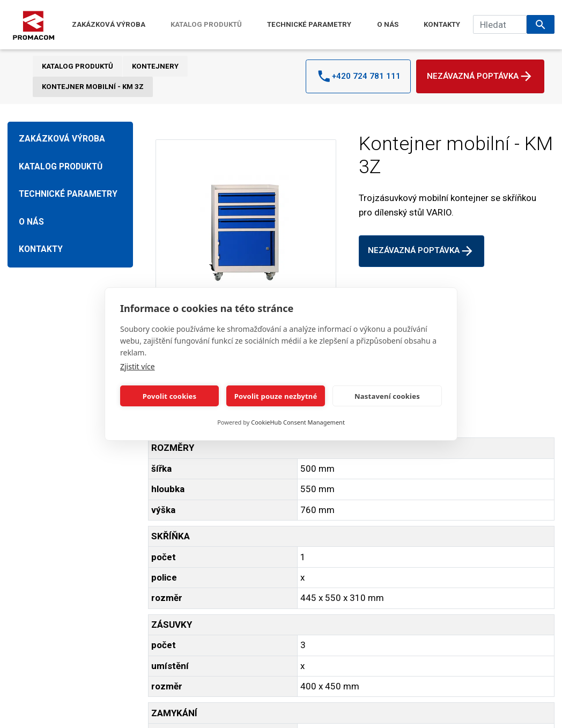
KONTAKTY (442, 24)
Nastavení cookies (387, 396)
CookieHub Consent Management (298, 422)
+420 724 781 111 (358, 76)
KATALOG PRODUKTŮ (206, 24)
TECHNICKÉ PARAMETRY (309, 24)
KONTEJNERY (155, 66)
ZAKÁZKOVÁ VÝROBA (109, 24)
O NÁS (388, 24)
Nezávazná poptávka (480, 76)
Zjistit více (138, 366)
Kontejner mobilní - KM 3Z (93, 87)
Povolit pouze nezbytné (276, 396)
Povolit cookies (169, 396)
